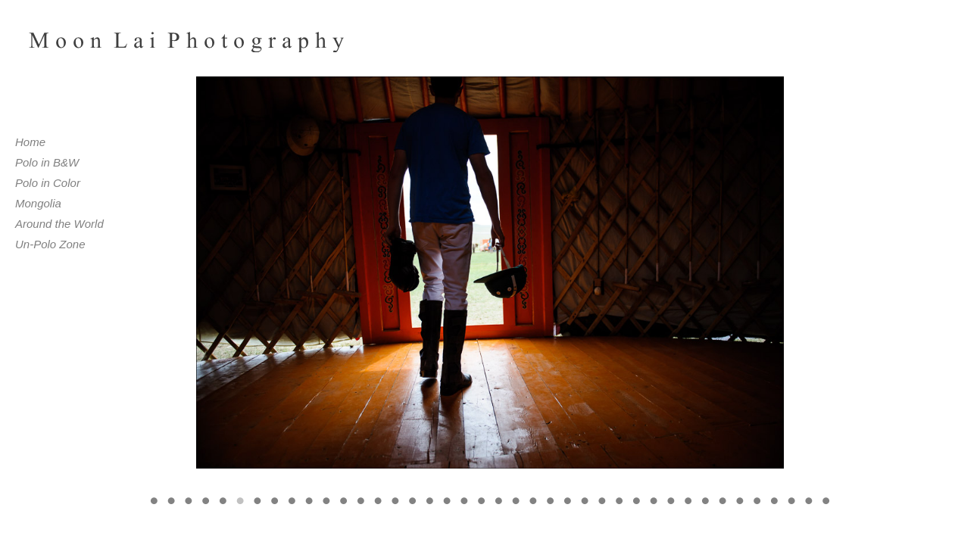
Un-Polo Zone (50, 244)
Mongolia (38, 203)
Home (30, 142)
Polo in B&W (47, 162)
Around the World (59, 224)
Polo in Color (48, 183)
